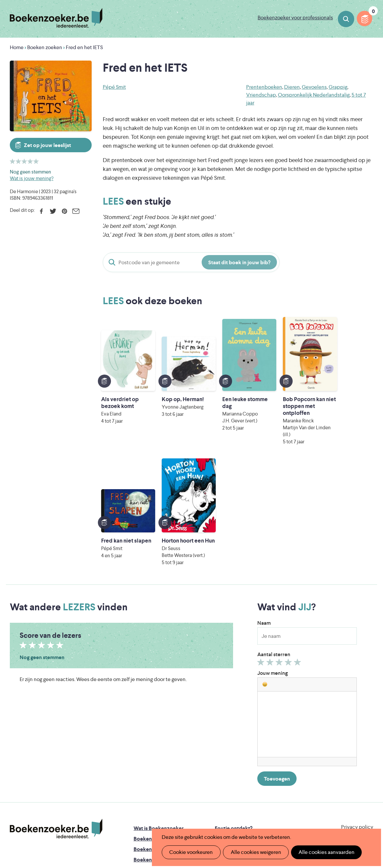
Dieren (292, 87)
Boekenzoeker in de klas (162, 725)
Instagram (367, 742)
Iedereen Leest (228, 786)
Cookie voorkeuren (190, 852)
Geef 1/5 (262, 550)
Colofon (225, 756)
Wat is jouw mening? (32, 178)
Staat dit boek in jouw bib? (239, 262)
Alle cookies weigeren (254, 852)
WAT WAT (193, 805)
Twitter (53, 211)
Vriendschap (261, 95)
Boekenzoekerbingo (158, 746)
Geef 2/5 (271, 550)
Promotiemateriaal (155, 756)
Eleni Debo (182, 814)
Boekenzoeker (56, 18)
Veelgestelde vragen (157, 767)
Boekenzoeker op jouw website (252, 725)
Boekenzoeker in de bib (162, 735)
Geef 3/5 (280, 550)
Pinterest (64, 211)
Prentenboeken (264, 87)
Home (17, 47)
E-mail (76, 211)
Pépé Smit (114, 87)
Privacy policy (357, 713)
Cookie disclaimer (352, 721)
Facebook (41, 211)
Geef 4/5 (289, 550)
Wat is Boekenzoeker (159, 714)
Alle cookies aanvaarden (323, 852)
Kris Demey (240, 814)
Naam (264, 509)
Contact (225, 767)
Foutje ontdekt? (234, 714)
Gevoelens (314, 87)
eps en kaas (300, 814)
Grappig (338, 87)
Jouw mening (273, 559)
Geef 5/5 (298, 550)
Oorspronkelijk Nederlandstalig (314, 95)
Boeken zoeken (346, 19)
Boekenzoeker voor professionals (295, 18)
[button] (265, 570)
